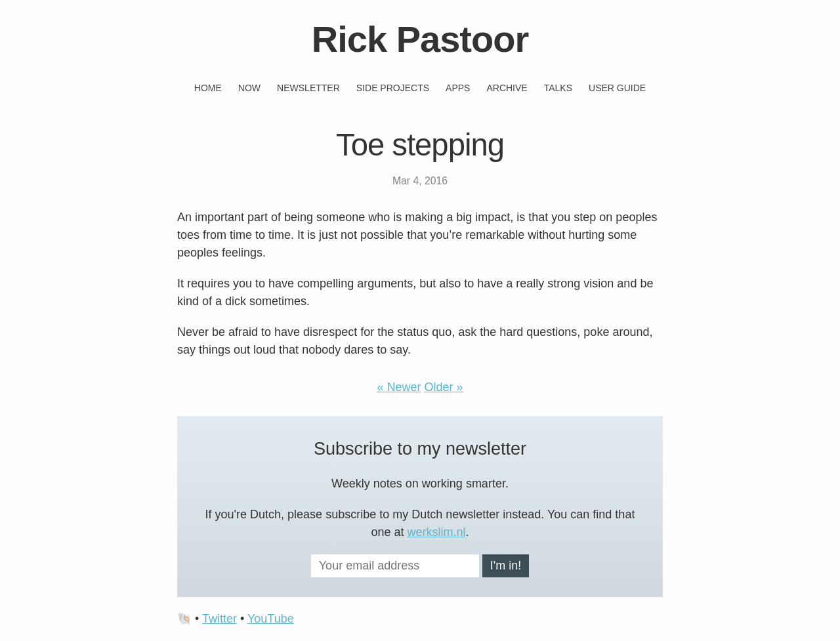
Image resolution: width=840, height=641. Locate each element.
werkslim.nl (437, 532)
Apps (458, 88)
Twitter (220, 619)
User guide (617, 88)
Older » (444, 387)
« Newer (399, 387)
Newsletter (308, 88)
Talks (558, 88)
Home (208, 88)
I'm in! (506, 566)
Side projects (393, 88)
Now (249, 88)
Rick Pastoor (420, 39)
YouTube (271, 619)
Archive (507, 88)
